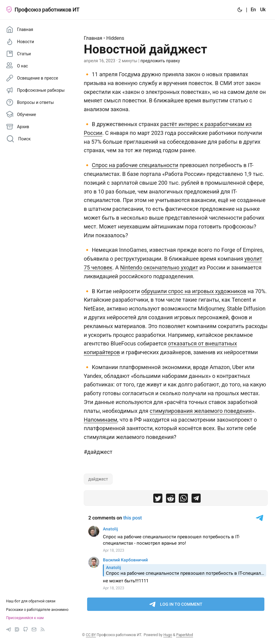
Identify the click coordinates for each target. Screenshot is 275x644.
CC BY (91, 635)
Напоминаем (100, 420)
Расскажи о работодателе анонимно (37, 610)
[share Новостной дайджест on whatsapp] (183, 500)
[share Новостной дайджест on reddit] (171, 500)
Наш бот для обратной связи (31, 601)
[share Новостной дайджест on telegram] (196, 500)
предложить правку (160, 61)
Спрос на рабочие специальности (135, 165)
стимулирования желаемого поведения (201, 411)
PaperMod (184, 635)
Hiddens (115, 38)
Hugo (168, 635)
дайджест (98, 479)
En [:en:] (253, 10)
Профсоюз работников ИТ (43, 10)
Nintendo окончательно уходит (159, 267)
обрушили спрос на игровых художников (194, 291)
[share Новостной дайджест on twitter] (158, 500)
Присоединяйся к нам (25, 618)
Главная (93, 38)
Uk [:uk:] (263, 10)
